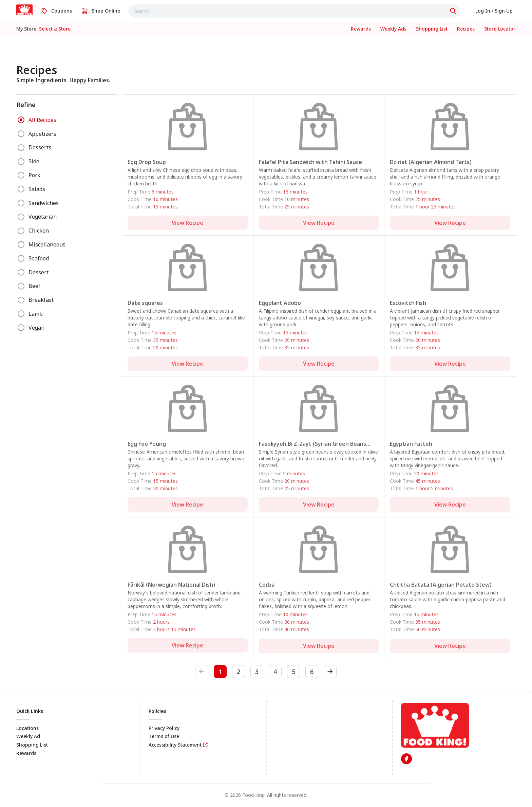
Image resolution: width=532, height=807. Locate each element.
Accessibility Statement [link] (175, 745)
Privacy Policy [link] (164, 728)
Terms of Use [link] (164, 736)
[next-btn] (330, 672)
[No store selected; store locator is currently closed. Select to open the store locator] (55, 29)
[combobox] (294, 11)
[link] (24, 10)
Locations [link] (27, 728)
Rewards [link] (26, 753)
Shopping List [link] (32, 745)
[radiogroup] (66, 224)
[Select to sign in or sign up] (494, 11)
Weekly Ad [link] (28, 736)
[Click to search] (454, 11)
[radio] (21, 120)
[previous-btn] (202, 672)
